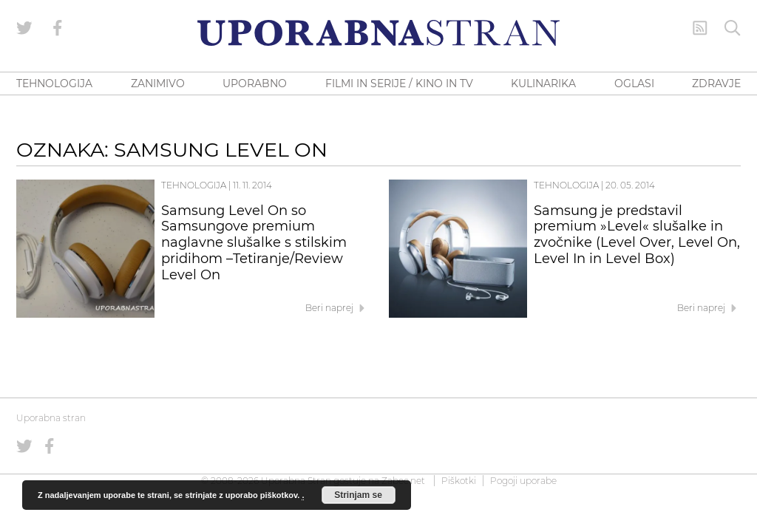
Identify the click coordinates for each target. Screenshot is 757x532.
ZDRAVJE (716, 83)
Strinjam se (358, 495)
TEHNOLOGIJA (54, 83)
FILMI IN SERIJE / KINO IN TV (399, 83)
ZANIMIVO (158, 83)
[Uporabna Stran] (378, 33)
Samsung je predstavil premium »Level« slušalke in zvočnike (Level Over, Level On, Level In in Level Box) (637, 235)
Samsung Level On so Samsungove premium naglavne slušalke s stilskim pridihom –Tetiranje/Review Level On (254, 243)
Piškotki (459, 481)
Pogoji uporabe (523, 481)
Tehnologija (194, 185)
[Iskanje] (733, 28)
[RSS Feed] (700, 28)
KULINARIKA (543, 83)
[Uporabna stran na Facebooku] (58, 28)
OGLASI (634, 83)
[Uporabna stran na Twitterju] (24, 28)
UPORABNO (255, 83)
